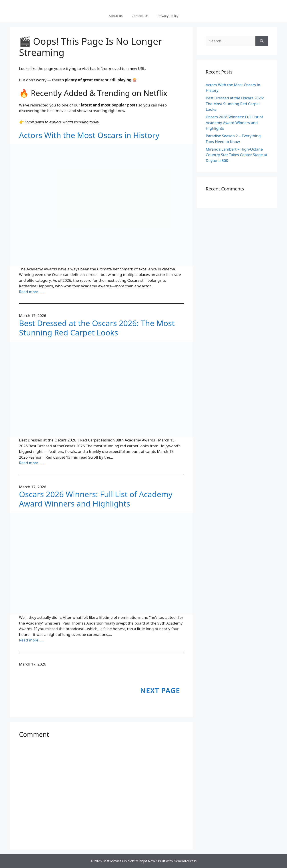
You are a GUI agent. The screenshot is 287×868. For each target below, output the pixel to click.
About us (116, 16)
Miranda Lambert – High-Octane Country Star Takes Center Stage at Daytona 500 (237, 155)
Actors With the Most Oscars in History (89, 135)
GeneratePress (185, 861)
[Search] (262, 41)
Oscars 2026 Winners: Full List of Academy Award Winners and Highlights (96, 499)
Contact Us (140, 16)
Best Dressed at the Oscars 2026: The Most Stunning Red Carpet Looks (97, 328)
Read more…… (32, 292)
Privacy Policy (168, 16)
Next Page (160, 690)
